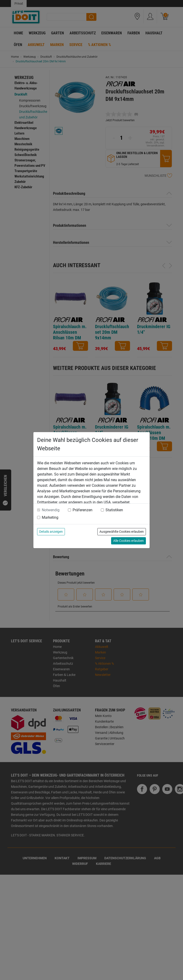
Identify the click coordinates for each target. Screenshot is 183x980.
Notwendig (51, 510)
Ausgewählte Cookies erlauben (122, 532)
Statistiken (114, 510)
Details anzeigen (51, 532)
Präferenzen (83, 510)
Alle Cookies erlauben (128, 541)
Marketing (50, 517)
